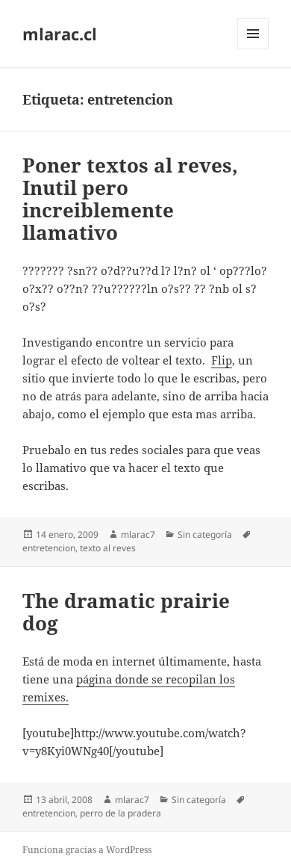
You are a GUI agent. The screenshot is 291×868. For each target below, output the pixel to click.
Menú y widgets (253, 49)
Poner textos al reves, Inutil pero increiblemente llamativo (130, 199)
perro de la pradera (121, 813)
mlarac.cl (60, 34)
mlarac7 (138, 534)
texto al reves (108, 548)
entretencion (49, 548)
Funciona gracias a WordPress (87, 850)
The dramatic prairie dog (126, 612)
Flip (222, 360)
